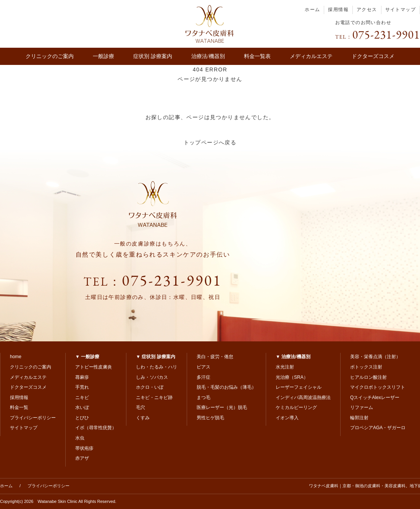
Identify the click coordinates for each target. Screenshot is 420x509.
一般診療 (103, 56)
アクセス (367, 10)
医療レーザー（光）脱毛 (222, 407)
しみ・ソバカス (152, 377)
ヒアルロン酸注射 (368, 377)
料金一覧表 (257, 56)
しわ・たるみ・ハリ (157, 367)
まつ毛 (204, 398)
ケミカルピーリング (296, 407)
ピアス (204, 367)
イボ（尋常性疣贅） (96, 428)
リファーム (362, 407)
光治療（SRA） (292, 377)
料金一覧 (19, 407)
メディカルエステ (311, 56)
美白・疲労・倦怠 (215, 357)
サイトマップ (401, 10)
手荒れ (82, 387)
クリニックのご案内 (50, 56)
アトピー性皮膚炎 (94, 367)
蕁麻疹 (82, 377)
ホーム (312, 10)
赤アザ (82, 458)
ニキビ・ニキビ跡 (154, 398)
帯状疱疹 (84, 448)
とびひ (82, 418)
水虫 (80, 438)
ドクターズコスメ (373, 56)
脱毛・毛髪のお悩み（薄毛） (226, 387)
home (16, 357)
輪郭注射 (359, 418)
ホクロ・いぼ (150, 387)
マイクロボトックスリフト (378, 387)
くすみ (143, 418)
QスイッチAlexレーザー (375, 398)
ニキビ (82, 398)
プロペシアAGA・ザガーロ (378, 428)
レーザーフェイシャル (299, 387)
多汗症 (204, 377)
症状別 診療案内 (153, 56)
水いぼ (82, 407)
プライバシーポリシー (33, 418)
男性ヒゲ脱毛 (210, 418)
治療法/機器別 (208, 56)
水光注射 (285, 367)
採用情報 (338, 10)
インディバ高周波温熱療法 (303, 398)
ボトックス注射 (366, 367)
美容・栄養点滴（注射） (375, 357)
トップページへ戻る (210, 142)
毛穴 (141, 407)
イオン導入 (287, 418)
